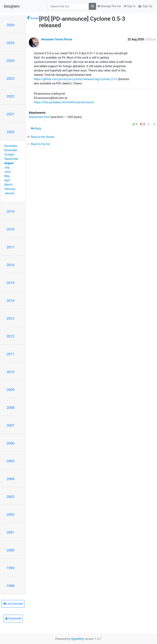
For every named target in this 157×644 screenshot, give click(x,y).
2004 (11, 479)
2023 (11, 78)
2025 (11, 43)
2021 (11, 114)
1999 (11, 568)
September (11, 159)
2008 (11, 408)
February (10, 189)
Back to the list (38, 144)
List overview (13, 604)
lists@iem (12, 6)
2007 (11, 425)
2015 (11, 283)
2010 (11, 372)
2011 (11, 354)
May (7, 176)
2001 (11, 532)
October (9, 154)
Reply (36, 128)
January (9, 193)
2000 (11, 550)
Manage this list (109, 6)
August (9, 163)
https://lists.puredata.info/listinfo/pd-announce (64, 102)
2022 (11, 96)
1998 (11, 586)
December (11, 146)
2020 (11, 132)
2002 (11, 515)
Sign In (130, 6)
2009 (11, 390)
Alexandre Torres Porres (57, 39)
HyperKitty (77, 639)
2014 (11, 301)
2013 (11, 318)
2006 (11, 443)
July (7, 167)
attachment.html (39, 117)
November (11, 150)
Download (13, 618)
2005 (11, 461)
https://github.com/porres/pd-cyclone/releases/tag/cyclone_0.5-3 (76, 79)
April (7, 180)
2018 (11, 229)
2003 (11, 497)
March (8, 185)
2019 (11, 211)
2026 (11, 25)
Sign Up (145, 6)
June (7, 172)
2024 (11, 61)
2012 (11, 336)
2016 (11, 265)
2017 (11, 247)
